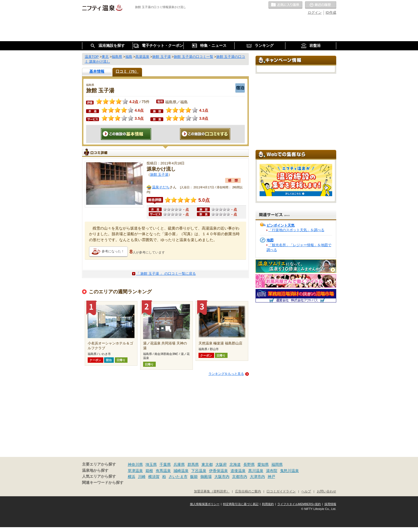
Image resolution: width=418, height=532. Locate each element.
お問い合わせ (327, 491)
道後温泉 (238, 471)
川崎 (142, 477)
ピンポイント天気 (281, 225)
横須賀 (154, 477)
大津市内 (257, 477)
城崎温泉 (181, 471)
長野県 (249, 464)
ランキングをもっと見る (226, 374)
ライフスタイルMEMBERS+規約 (299, 504)
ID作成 (331, 13)
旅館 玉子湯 (159, 175)
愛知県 (263, 464)
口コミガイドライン (281, 491)
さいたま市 (178, 477)
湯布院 (272, 471)
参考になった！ (113, 251)
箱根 (149, 471)
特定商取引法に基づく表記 (241, 504)
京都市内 (240, 477)
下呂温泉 (199, 471)
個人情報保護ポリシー (205, 504)
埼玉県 (151, 464)
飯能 (194, 477)
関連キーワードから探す (103, 483)
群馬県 (193, 464)
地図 (270, 240)
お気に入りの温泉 (285, 5)
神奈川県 (135, 464)
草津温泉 (135, 471)
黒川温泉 (256, 471)
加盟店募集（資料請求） (212, 491)
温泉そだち (161, 187)
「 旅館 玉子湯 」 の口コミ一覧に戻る (166, 274)
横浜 (132, 477)
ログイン (315, 13)
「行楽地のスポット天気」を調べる (296, 230)
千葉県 (165, 464)
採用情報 (330, 504)
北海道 (235, 464)
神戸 (271, 477)
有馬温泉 (163, 471)
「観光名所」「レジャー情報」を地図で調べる (299, 247)
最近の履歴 (321, 5)
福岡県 (277, 464)
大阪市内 (222, 477)
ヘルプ (306, 491)
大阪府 (221, 464)
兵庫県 (179, 464)
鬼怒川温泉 (289, 471)
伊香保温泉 (218, 471)
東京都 (207, 464)
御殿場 (206, 477)
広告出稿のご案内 (248, 491)
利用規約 (268, 504)
